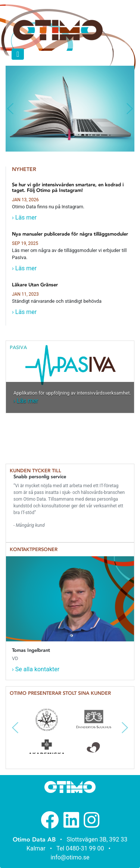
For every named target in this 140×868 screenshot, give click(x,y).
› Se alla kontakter (36, 669)
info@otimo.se (70, 857)
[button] (10, 109)
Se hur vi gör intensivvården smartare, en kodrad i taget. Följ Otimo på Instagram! (68, 188)
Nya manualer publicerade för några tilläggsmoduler (70, 234)
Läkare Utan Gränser (35, 285)
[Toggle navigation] (18, 54)
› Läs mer (24, 217)
